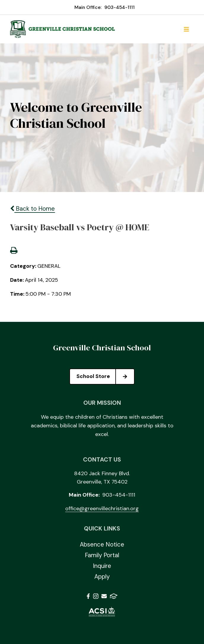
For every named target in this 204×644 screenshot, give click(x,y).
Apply (102, 577)
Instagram (96, 596)
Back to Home (32, 209)
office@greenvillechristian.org (102, 508)
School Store (105, 377)
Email (104, 596)
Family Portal (102, 555)
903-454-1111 (119, 7)
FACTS (114, 596)
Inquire (102, 566)
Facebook (88, 596)
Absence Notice (102, 544)
